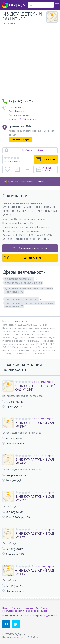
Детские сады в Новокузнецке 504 (23, 283)
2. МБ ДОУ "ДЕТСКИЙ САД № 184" (35, 425)
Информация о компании (18, 181)
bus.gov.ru (20, 111)
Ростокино (18, 616)
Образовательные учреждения (21, 299)
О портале (16, 608)
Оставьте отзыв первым (43, 382)
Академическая (50, 616)
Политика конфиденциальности (33, 611)
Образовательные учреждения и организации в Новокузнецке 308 (30, 305)
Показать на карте (20, 140)
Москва (6, 616)
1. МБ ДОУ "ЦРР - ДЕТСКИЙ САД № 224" (35, 388)
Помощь (6, 608)
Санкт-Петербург (31, 616)
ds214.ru (20, 108)
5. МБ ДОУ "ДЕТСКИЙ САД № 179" (35, 535)
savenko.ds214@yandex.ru (23, 119)
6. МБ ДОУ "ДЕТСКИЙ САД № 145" (35, 572)
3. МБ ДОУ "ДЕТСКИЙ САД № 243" (35, 462)
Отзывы (39, 181)
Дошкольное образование (19, 279)
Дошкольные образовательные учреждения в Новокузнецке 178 (29, 290)
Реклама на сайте (31, 608)
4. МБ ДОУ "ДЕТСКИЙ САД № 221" (35, 498)
